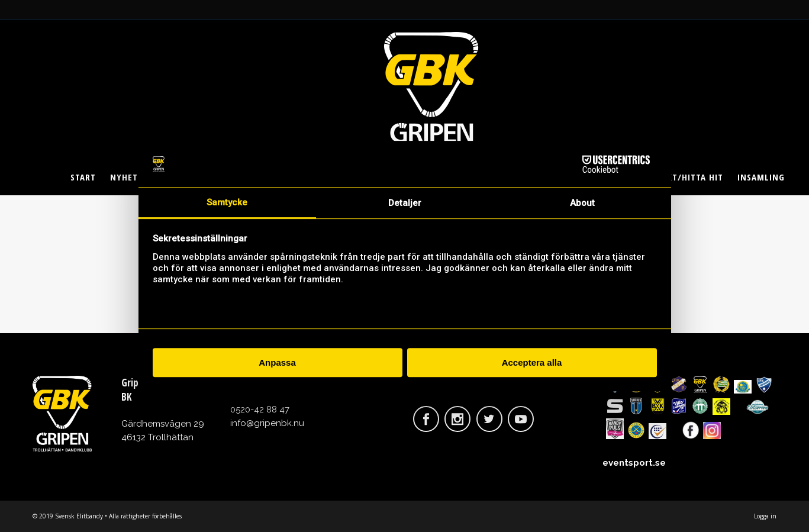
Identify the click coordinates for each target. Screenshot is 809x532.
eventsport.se (634, 463)
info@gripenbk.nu (267, 423)
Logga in (765, 516)
